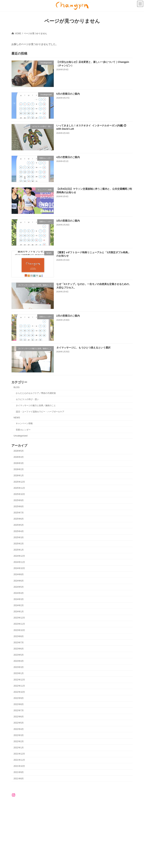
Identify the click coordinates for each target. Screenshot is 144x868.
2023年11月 (19, 624)
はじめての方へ (97, 805)
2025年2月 (19, 544)
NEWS (17, 418)
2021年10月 (19, 766)
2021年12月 (19, 754)
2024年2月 (19, 605)
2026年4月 (19, 457)
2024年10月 (19, 568)
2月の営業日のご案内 (68, 316)
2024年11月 (19, 562)
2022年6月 (19, 717)
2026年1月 (19, 476)
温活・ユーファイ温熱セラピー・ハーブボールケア (40, 412)
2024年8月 (19, 574)
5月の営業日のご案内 (68, 94)
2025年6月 (19, 519)
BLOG (17, 387)
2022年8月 (19, 704)
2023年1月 (19, 673)
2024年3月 (19, 599)
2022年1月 (19, 748)
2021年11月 (19, 760)
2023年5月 (19, 655)
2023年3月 (19, 667)
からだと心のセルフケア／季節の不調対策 (36, 393)
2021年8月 (19, 778)
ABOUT (31, 805)
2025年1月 (19, 550)
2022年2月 (19, 741)
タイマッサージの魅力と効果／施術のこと (36, 405)
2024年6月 (19, 581)
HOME (18, 805)
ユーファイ (39, 807)
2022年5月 (19, 723)
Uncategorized (20, 436)
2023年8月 (19, 636)
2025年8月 (19, 507)
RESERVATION (49, 805)
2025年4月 (19, 531)
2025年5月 (19, 525)
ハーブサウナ (58, 807)
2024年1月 (19, 612)
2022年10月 (19, 692)
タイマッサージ (119, 805)
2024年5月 (19, 587)
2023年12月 (19, 618)
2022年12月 (19, 680)
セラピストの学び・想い (27, 399)
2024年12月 (19, 556)
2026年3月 (19, 463)
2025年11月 (19, 488)
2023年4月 (19, 661)
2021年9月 (19, 772)
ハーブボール (21, 807)
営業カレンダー (23, 430)
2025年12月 (19, 482)
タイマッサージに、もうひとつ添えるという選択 (83, 347)
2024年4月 (19, 593)
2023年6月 (19, 649)
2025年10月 (19, 494)
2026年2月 (19, 469)
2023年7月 (19, 643)
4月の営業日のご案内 (68, 157)
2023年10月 (19, 630)
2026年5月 (19, 451)
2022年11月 (19, 686)
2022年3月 (19, 735)
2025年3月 (19, 537)
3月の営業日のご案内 (68, 221)
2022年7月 (19, 710)
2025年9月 (19, 500)
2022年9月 (19, 698)
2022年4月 (19, 729)
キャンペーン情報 (24, 423)
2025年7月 (19, 513)
